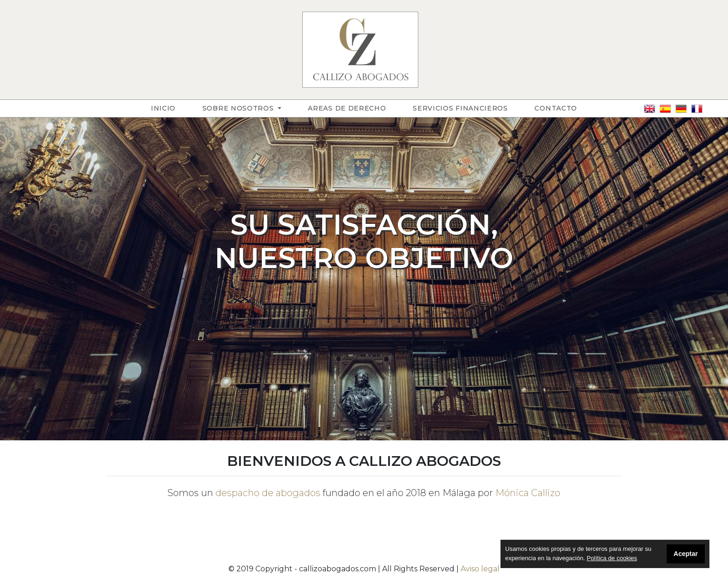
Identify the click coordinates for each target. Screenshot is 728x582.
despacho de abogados (268, 493)
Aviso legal (480, 569)
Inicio (170, 108)
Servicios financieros (460, 108)
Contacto (556, 108)
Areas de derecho (347, 108)
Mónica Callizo (528, 493)
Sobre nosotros (239, 108)
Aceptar (686, 554)
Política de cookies (612, 558)
